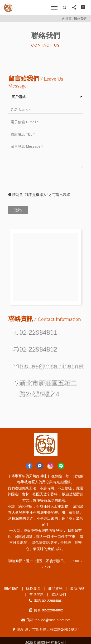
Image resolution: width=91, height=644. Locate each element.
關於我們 (11, 588)
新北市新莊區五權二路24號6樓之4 (48, 388)
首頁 (67, 19)
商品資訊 (55, 588)
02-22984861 (38, 332)
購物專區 (33, 588)
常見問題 (37, 594)
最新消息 (77, 588)
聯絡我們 (59, 594)
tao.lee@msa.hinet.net (51, 366)
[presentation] (44, 182)
